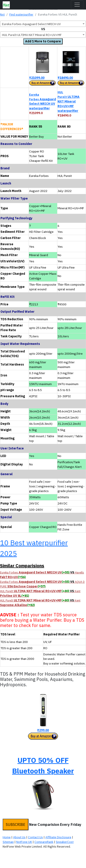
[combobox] (43, 24)
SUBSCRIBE (16, 825)
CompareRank (44, 842)
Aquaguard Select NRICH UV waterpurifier (43, 102)
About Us (19, 837)
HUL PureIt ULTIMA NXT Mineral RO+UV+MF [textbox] (32, 35)
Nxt (2, 14)
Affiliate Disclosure (58, 837)
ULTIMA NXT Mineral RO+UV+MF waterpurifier (69, 102)
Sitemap (8, 842)
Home (7, 837)
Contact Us (35, 837)
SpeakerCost (65, 842)
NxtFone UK (24, 842)
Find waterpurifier (21, 14)
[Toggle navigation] (77, 5)
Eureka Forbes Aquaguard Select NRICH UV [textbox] (31, 24)
